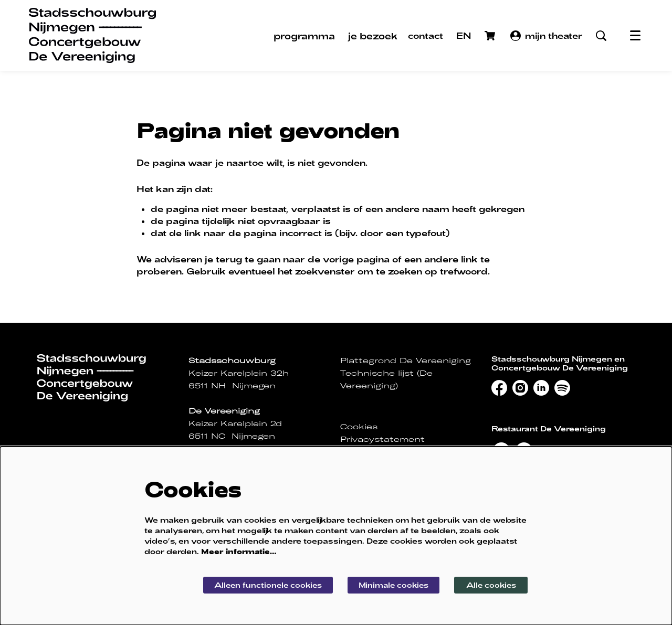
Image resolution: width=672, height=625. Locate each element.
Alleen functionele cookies (264, 584)
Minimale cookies (392, 584)
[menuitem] (304, 36)
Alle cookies (491, 584)
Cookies (359, 427)
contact (426, 35)
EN (464, 35)
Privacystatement (382, 439)
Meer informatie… (239, 551)
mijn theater (547, 36)
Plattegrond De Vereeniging (406, 361)
